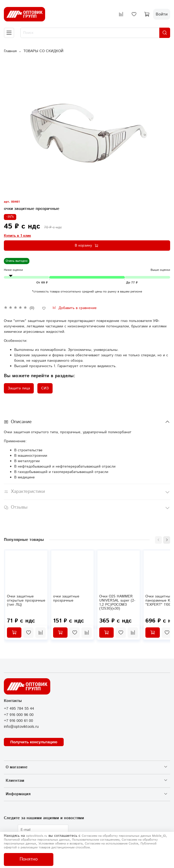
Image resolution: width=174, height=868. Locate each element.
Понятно (29, 859)
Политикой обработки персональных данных (37, 840)
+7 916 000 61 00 (18, 721)
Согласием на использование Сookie (111, 844)
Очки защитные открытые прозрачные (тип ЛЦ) (26, 601)
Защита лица (19, 388)
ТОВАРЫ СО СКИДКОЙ (43, 51)
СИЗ (45, 388)
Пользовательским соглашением (96, 840)
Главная (10, 51)
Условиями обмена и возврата (60, 844)
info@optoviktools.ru (21, 727)
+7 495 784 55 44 (19, 709)
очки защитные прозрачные (66, 598)
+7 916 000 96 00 (19, 715)
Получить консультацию (34, 742)
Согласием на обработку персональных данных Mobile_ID (124, 836)
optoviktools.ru (37, 836)
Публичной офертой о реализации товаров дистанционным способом (80, 846)
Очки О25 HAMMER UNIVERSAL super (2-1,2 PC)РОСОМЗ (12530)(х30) (117, 602)
